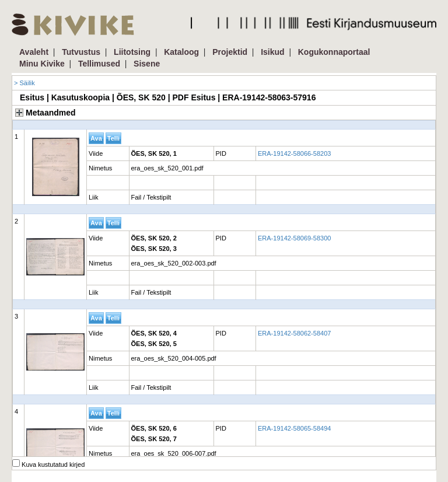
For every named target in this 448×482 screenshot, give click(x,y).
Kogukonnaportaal (334, 52)
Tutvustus (81, 52)
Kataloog (181, 52)
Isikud (272, 52)
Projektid (230, 52)
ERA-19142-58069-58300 (294, 238)
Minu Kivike (42, 64)
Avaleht (34, 52)
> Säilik (24, 83)
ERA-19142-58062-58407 (294, 333)
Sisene (147, 64)
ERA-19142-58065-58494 (294, 428)
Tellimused (99, 64)
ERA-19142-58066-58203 (294, 153)
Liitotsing (132, 52)
